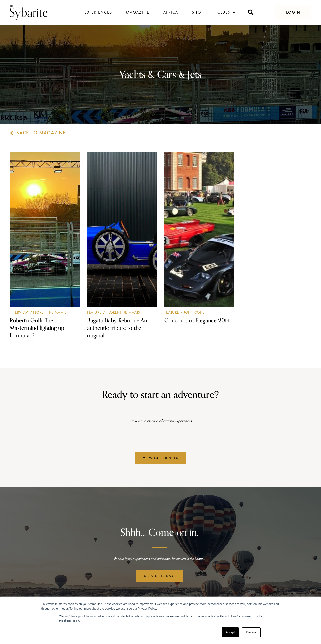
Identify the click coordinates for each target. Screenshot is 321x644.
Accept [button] (230, 632)
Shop (198, 12)
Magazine (138, 12)
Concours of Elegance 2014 (197, 321)
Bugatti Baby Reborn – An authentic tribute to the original (117, 328)
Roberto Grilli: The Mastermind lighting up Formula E (37, 328)
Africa (171, 12)
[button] (293, 12)
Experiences (98, 12)
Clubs (227, 12)
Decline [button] (251, 632)
